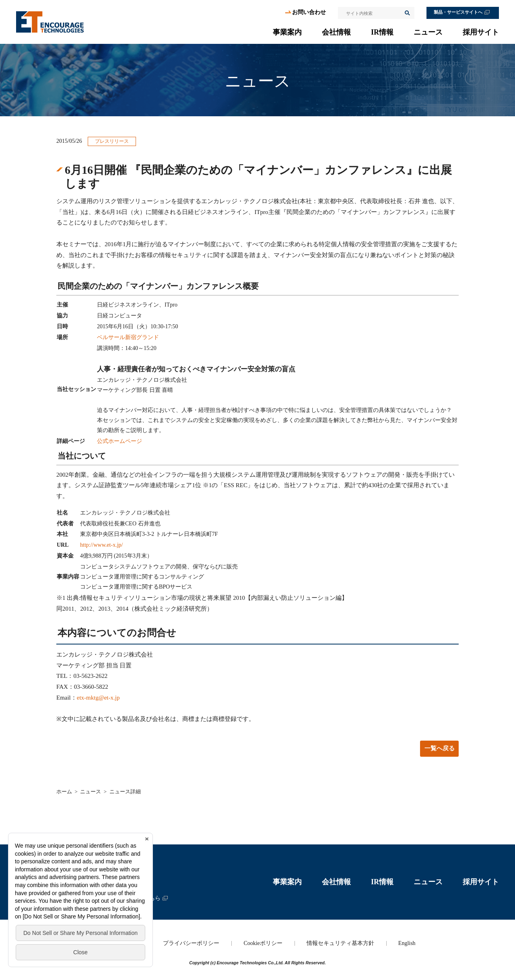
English (407, 943)
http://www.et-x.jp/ (101, 545)
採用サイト (481, 32)
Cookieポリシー (263, 943)
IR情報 (382, 32)
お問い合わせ (309, 12)
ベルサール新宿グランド (128, 337)
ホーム (64, 792)
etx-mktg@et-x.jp (98, 698)
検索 (407, 13)
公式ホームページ (119, 441)
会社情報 (336, 32)
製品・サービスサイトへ (458, 12)
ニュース (428, 32)
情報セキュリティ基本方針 (340, 943)
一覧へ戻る (440, 748)
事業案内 (287, 32)
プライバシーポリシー (191, 943)
